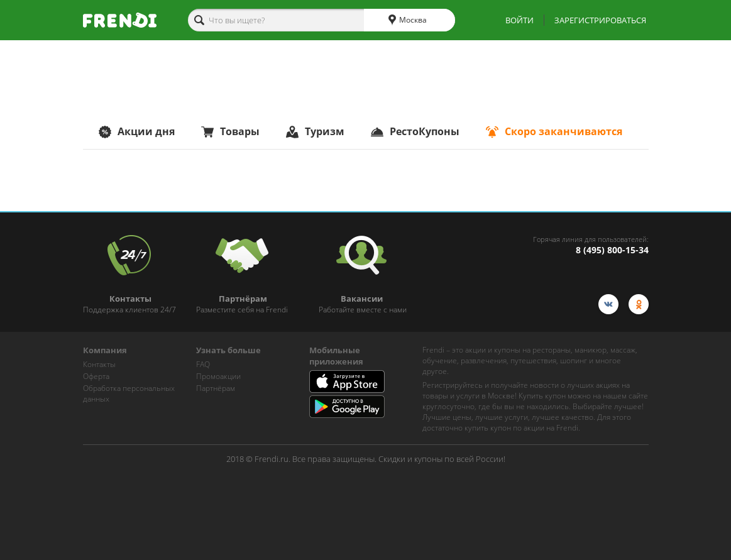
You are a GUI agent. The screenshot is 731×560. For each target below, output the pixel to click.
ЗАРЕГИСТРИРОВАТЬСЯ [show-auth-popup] (600, 20)
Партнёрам (216, 388)
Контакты (99, 364)
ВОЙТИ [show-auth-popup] (519, 20)
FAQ (203, 364)
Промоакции (218, 376)
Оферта (96, 376)
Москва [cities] (408, 20)
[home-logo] (120, 20)
